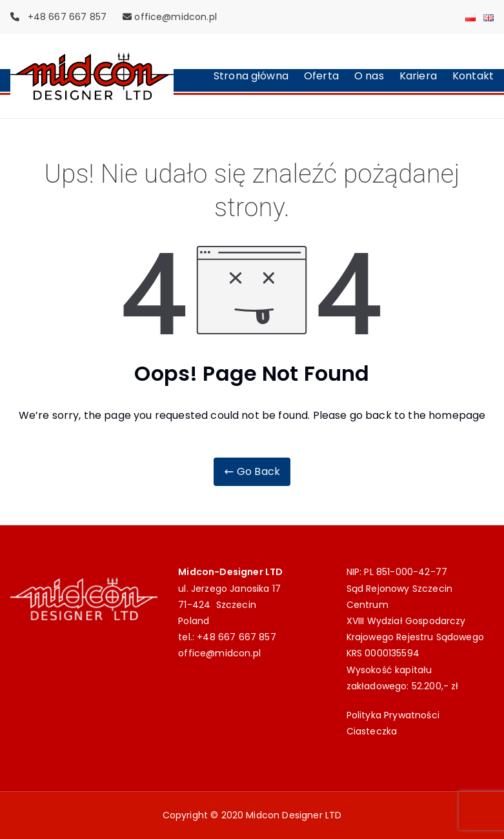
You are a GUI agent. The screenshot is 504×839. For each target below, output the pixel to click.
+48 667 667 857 (236, 637)
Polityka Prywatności (393, 715)
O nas (369, 76)
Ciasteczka (372, 731)
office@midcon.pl (176, 17)
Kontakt (473, 76)
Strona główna (251, 76)
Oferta (321, 76)
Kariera (418, 76)
